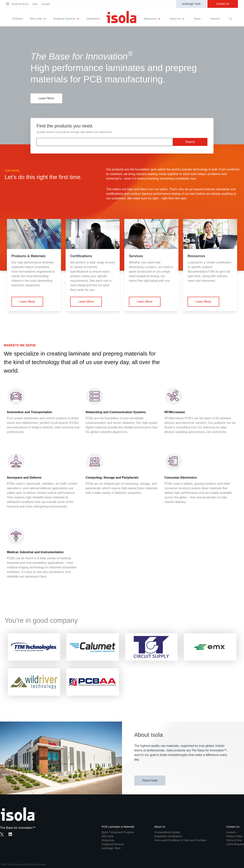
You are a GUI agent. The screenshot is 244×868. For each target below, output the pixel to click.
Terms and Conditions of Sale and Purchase (180, 840)
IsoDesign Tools (191, 4)
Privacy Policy (235, 836)
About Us (177, 19)
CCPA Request (235, 844)
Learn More (46, 98)
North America (20, 4)
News (197, 19)
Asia (35, 4)
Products (17, 19)
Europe (46, 4)
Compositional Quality (167, 832)
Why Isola (38, 19)
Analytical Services (66, 19)
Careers (215, 19)
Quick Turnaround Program (118, 832)
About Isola (150, 780)
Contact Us (223, 4)
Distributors (93, 19)
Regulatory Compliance (168, 836)
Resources (152, 19)
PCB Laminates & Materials (118, 827)
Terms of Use (234, 840)
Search (190, 142)
